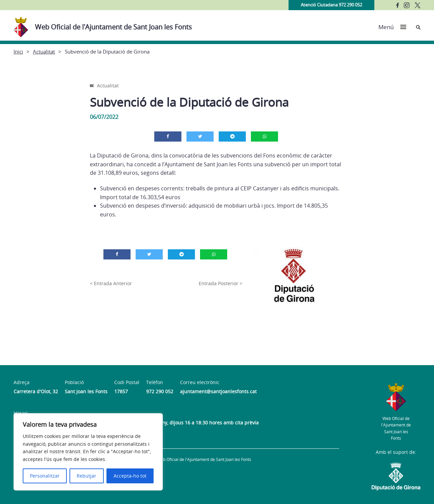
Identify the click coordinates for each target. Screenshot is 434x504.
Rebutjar (86, 476)
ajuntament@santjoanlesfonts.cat (218, 391)
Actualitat (44, 51)
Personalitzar (45, 476)
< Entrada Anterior (111, 283)
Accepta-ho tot (130, 476)
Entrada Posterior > (221, 283)
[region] (88, 452)
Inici (18, 51)
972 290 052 (160, 391)
